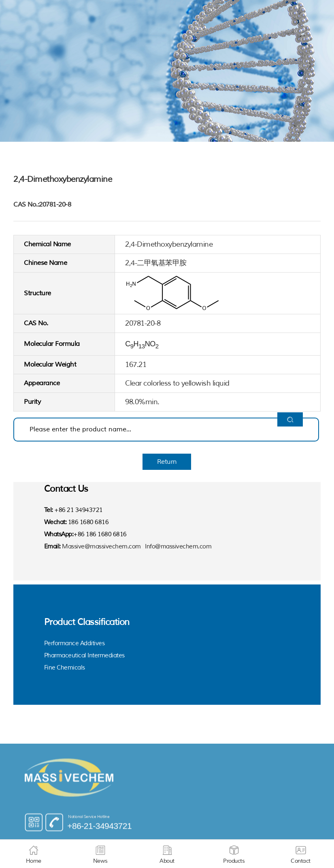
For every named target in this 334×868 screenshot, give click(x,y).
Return (167, 462)
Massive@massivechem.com (101, 547)
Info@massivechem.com (178, 547)
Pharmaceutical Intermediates (84, 656)
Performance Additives (74, 643)
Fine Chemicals (65, 668)
